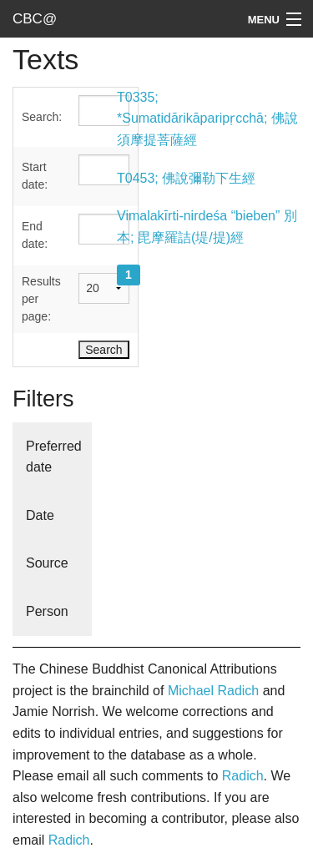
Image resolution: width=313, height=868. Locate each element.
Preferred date (54, 457)
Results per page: (41, 299)
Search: (42, 117)
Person (47, 611)
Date (40, 515)
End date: (35, 235)
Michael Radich (213, 691)
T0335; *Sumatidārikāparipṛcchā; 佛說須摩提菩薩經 (207, 119)
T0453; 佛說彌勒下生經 (186, 178)
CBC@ (35, 19)
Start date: (35, 176)
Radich (243, 776)
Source (47, 563)
